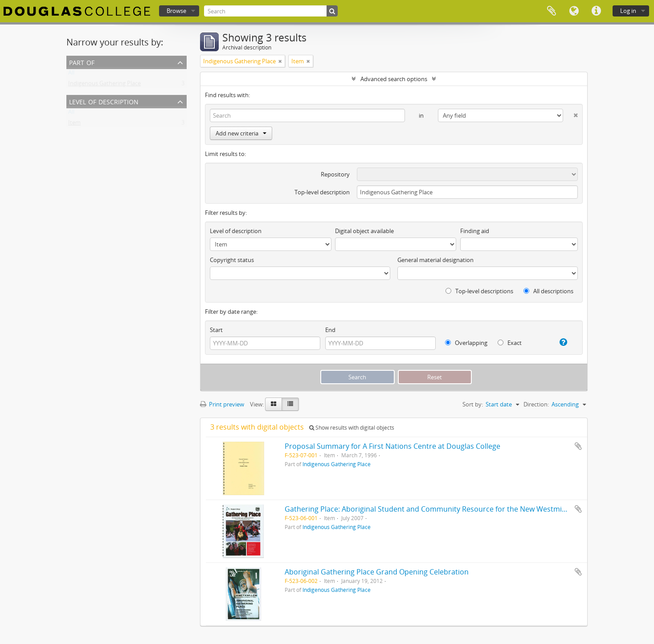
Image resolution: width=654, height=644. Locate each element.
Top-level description (322, 192)
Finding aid (475, 231)
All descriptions (548, 291)
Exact (510, 343)
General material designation (435, 260)
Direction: (536, 404)
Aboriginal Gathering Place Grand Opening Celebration (377, 572)
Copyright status (232, 260)
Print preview (222, 404)
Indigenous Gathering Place (104, 85)
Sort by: (473, 404)
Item (74, 124)
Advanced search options (394, 79)
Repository (335, 174)
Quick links (596, 11)
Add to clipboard (578, 446)
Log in (628, 11)
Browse (176, 11)
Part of (82, 62)
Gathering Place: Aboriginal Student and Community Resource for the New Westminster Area (441, 509)
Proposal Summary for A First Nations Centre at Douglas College (392, 446)
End (330, 330)
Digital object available (364, 231)
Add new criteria (241, 133)
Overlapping (466, 343)
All (71, 74)
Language (574, 11)
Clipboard (552, 11)
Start (216, 330)
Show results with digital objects (352, 428)
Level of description (104, 101)
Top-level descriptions (479, 291)
